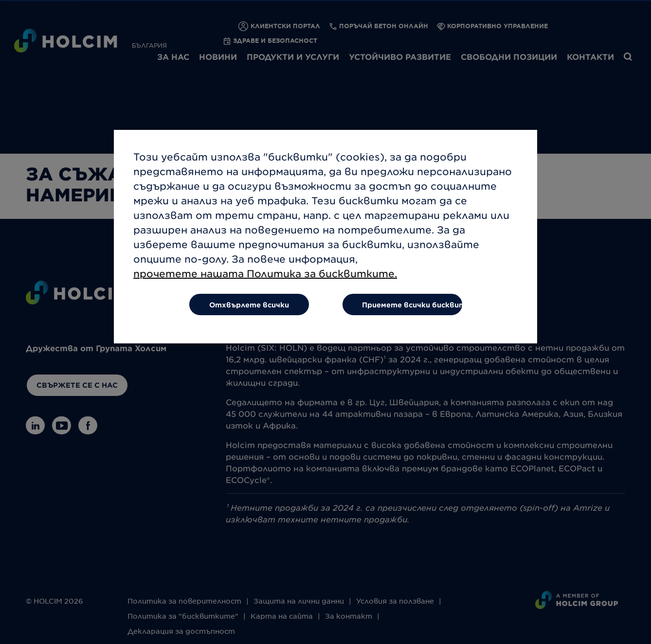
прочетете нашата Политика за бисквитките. (265, 281)
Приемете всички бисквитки (413, 312)
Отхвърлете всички (249, 312)
